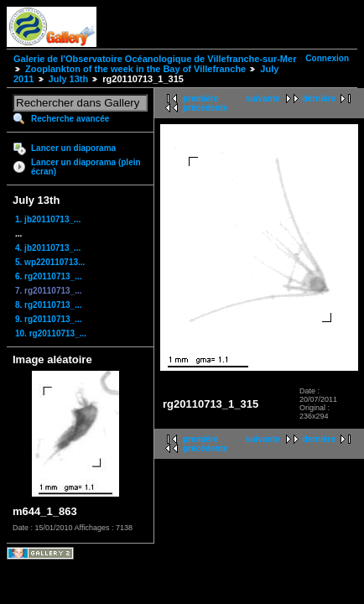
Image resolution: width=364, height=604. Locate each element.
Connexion (327, 58)
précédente (205, 108)
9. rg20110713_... (49, 319)
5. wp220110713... (50, 262)
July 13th (69, 79)
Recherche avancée (70, 119)
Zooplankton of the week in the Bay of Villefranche (135, 69)
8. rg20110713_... (49, 305)
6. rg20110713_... (49, 276)
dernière (319, 99)
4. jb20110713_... (48, 248)
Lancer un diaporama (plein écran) (86, 167)
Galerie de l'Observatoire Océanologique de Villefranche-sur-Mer (155, 59)
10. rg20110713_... (51, 333)
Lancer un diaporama (73, 148)
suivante (263, 99)
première (200, 99)
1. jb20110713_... (48, 219)
